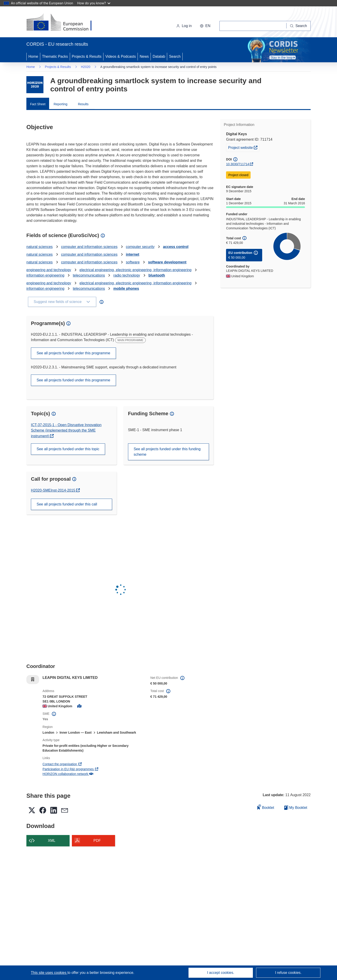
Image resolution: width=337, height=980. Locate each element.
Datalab (159, 56)
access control (176, 247)
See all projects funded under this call (67, 504)
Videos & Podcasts (121, 56)
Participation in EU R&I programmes (70, 769)
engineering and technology (49, 270)
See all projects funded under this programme (73, 353)
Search (175, 56)
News (144, 56)
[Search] (299, 26)
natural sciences (40, 247)
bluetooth (157, 275)
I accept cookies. (221, 973)
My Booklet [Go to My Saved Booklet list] (296, 808)
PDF (97, 841)
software (133, 262)
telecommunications (89, 275)
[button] (205, 26)
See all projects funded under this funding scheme (167, 452)
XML (52, 841)
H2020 (86, 67)
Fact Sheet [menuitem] (38, 104)
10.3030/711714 (238, 164)
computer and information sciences (89, 247)
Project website (244, 147)
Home (33, 56)
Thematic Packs (55, 56)
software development (167, 262)
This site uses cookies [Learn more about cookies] (49, 973)
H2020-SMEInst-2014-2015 (54, 490)
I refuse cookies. (288, 973)
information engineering (45, 275)
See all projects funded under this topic (68, 449)
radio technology (127, 275)
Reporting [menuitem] (61, 104)
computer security (140, 247)
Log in (184, 26)
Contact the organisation (62, 764)
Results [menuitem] (83, 104)
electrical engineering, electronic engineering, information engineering (136, 270)
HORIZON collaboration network (68, 774)
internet (133, 254)
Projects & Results (87, 56)
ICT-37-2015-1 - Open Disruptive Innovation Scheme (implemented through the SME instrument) (66, 430)
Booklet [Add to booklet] (266, 807)
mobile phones (126, 289)
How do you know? (94, 3)
